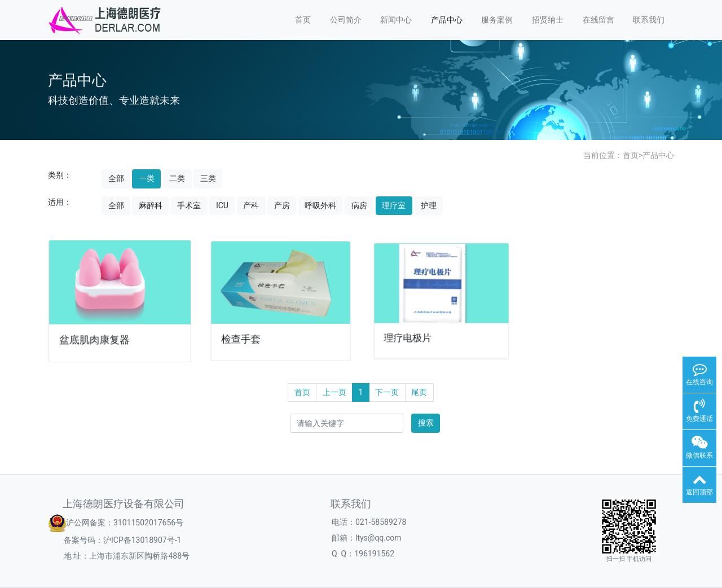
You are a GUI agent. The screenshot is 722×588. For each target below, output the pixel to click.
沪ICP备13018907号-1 (142, 540)
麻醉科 (151, 205)
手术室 (189, 205)
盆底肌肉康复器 (95, 338)
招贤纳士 (548, 20)
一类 (147, 178)
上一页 (334, 392)
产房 (282, 205)
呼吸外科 (320, 205)
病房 (359, 205)
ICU (222, 205)
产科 (251, 205)
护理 (429, 205)
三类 (208, 178)
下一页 (387, 392)
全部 (116, 178)
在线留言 (598, 20)
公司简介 (346, 20)
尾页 (419, 392)
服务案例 (497, 20)
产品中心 (447, 20)
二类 (177, 178)
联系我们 (649, 20)
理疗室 (394, 205)
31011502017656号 (148, 522)
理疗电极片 (411, 334)
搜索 (426, 423)
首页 (303, 20)
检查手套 (243, 336)
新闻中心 (396, 20)
